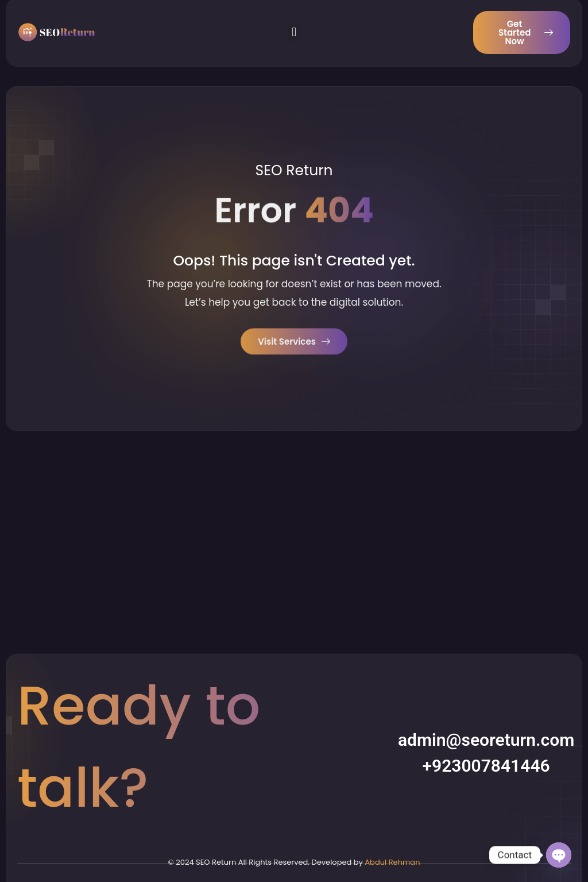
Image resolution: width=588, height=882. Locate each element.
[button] (294, 20)
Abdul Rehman (392, 862)
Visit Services (294, 344)
